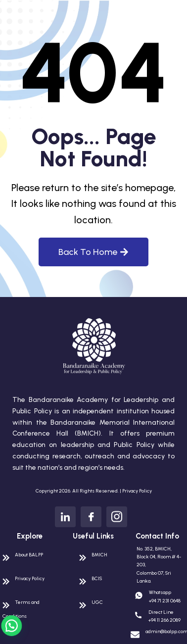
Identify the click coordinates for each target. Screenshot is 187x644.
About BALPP (29, 555)
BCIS (97, 578)
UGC (97, 602)
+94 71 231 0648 (165, 601)
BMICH (99, 555)
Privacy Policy (137, 491)
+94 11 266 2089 (164, 620)
